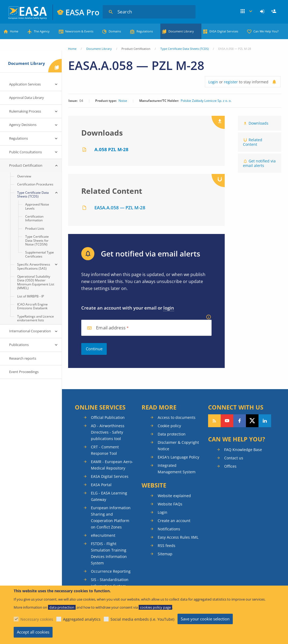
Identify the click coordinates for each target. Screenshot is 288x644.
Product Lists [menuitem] (35, 228)
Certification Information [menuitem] (34, 218)
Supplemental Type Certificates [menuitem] (40, 254)
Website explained (174, 496)
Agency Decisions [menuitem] (23, 125)
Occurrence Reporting (111, 571)
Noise (123, 101)
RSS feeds (167, 546)
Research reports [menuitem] (23, 358)
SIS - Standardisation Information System (110, 583)
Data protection (172, 434)
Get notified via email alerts (259, 163)
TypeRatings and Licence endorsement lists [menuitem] (36, 318)
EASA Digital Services (224, 31)
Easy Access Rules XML (178, 537)
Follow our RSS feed (214, 421)
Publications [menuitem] (19, 345)
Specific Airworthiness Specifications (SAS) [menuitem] (34, 266)
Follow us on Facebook (240, 421)
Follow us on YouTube (227, 421)
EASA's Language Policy (178, 457)
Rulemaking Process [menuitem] (25, 111)
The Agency (42, 31)
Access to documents (177, 417)
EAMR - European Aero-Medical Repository (112, 465)
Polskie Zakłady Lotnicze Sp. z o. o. (206, 101)
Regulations (145, 31)
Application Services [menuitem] (25, 84)
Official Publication (108, 417)
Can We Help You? (266, 31)
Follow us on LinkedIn (265, 421)
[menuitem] (263, 12)
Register (274, 12)
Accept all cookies (33, 632)
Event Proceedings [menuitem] (24, 372)
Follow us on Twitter (252, 421)
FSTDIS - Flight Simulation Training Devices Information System (109, 553)
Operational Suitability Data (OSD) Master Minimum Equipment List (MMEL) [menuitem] (36, 282)
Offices (230, 466)
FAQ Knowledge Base (243, 450)
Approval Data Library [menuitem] (27, 98)
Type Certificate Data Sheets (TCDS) (184, 49)
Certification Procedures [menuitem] (35, 184)
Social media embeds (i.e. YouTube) (142, 619)
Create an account (174, 521)
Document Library (181, 31)
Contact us (234, 458)
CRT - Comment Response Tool (105, 450)
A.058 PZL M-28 (111, 149)
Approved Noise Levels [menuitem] (37, 206)
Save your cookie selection (205, 619)
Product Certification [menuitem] (26, 165)
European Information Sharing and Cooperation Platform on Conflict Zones (111, 517)
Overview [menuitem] (24, 176)
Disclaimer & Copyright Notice (178, 446)
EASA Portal (101, 485)
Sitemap (165, 554)
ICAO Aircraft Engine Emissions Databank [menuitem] (32, 306)
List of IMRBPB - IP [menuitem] (31, 296)
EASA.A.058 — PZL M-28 (120, 208)
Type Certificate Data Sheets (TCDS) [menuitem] (33, 194)
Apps (247, 12)
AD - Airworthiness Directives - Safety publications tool (108, 432)
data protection (62, 607)
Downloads (259, 123)
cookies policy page (155, 607)
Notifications (169, 529)
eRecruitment (103, 535)
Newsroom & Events (79, 31)
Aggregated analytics (82, 619)
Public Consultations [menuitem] (25, 152)
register (231, 82)
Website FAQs (170, 504)
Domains (115, 31)
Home (14, 31)
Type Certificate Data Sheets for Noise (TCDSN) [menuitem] (37, 240)
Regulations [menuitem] (19, 138)
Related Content (253, 142)
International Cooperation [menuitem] (30, 331)
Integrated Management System (177, 469)
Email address (111, 328)
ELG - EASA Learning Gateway (109, 496)
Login (263, 12)
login (169, 308)
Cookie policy (169, 426)
